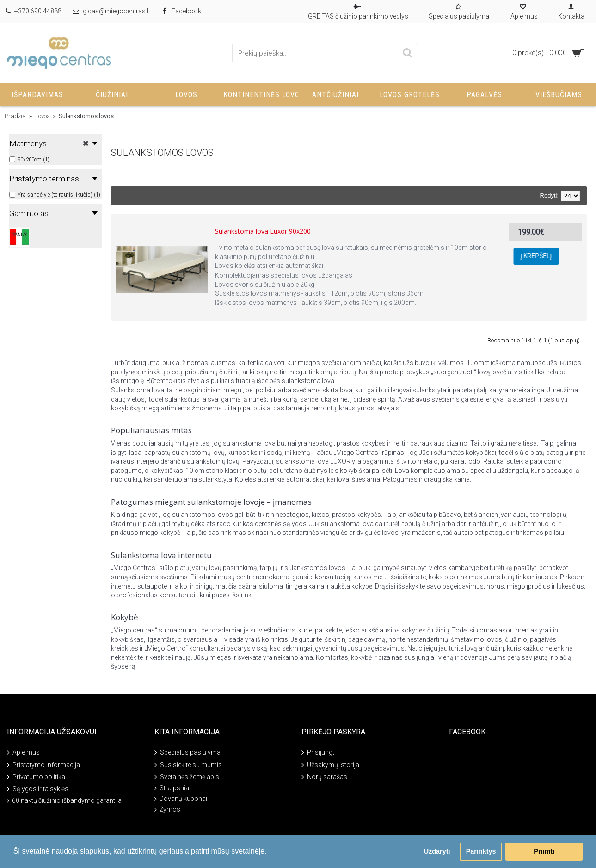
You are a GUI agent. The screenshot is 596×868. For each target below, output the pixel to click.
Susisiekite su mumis (188, 765)
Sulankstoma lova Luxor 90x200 (263, 232)
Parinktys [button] (481, 851)
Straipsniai (172, 788)
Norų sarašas (324, 778)
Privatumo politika (36, 778)
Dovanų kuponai (181, 799)
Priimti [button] (544, 851)
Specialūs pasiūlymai (188, 753)
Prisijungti (319, 753)
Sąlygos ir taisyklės (38, 790)
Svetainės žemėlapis (187, 778)
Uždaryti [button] (437, 851)
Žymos (167, 809)
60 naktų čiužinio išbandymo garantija (64, 801)
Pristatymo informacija (43, 765)
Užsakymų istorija (330, 765)
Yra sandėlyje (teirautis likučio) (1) (55, 195)
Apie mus (23, 753)
